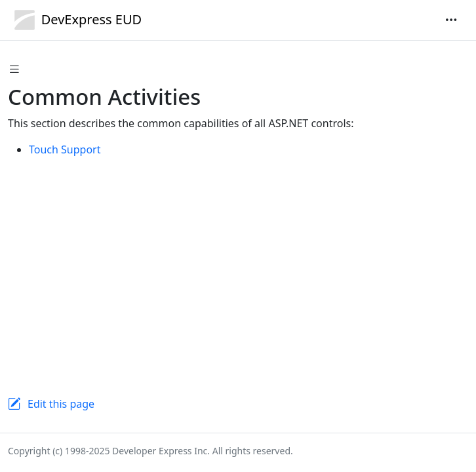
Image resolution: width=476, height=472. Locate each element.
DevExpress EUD (75, 20)
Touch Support (65, 149)
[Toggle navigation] (451, 20)
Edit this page (61, 404)
